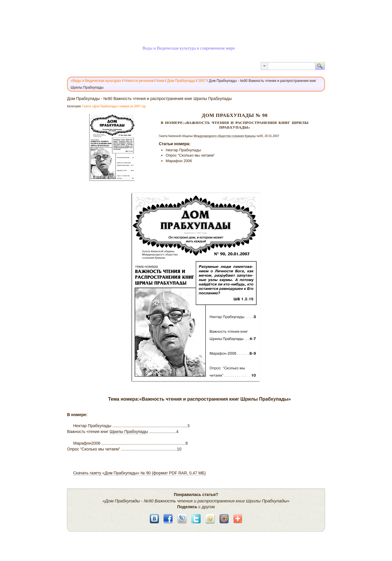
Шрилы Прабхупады (129, 432)
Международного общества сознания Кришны (224, 136)
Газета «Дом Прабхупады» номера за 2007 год (114, 106)
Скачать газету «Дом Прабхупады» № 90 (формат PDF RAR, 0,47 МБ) (139, 473)
